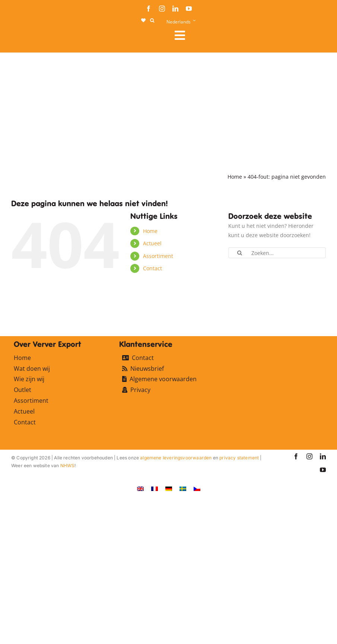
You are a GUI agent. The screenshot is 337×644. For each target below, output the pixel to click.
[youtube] (189, 9)
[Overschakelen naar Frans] (155, 488)
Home (235, 177)
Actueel (152, 243)
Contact (152, 268)
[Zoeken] (239, 253)
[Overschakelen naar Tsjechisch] (197, 488)
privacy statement (239, 458)
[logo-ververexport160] (26, 37)
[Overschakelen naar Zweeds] (183, 488)
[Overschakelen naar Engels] (140, 488)
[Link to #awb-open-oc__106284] (247, 35)
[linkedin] (175, 9)
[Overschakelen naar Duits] (169, 488)
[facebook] (149, 9)
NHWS (68, 466)
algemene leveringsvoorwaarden (176, 458)
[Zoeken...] (277, 253)
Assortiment (158, 256)
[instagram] (162, 9)
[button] (152, 20)
